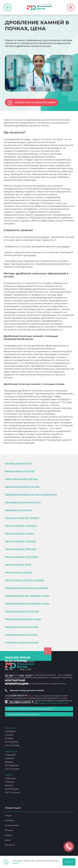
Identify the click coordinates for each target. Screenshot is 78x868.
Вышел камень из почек (20, 471)
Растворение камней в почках (23, 619)
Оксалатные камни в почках (22, 611)
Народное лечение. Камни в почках (26, 588)
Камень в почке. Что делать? (22, 518)
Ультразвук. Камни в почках (22, 642)
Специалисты (12, 825)
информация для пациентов (53, 703)
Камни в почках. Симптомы (21, 557)
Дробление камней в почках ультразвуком (31, 494)
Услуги (8, 815)
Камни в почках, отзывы (19, 533)
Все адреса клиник (22, 702)
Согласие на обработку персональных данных (30, 709)
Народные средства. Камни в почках (27, 603)
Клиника (10, 820)
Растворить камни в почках (22, 627)
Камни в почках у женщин (21, 526)
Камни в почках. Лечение (20, 541)
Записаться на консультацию (35, 102)
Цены (8, 840)
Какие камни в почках (18, 510)
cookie (16, 863)
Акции (8, 835)
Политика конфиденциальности (23, 714)
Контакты (10, 845)
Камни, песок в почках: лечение (24, 580)
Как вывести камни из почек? (23, 502)
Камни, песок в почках (19, 572)
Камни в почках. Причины (21, 549)
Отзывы (9, 830)
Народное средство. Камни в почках (27, 596)
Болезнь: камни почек (18, 463)
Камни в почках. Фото (18, 564)
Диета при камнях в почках (21, 479)
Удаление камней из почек (21, 635)
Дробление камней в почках (22, 487)
